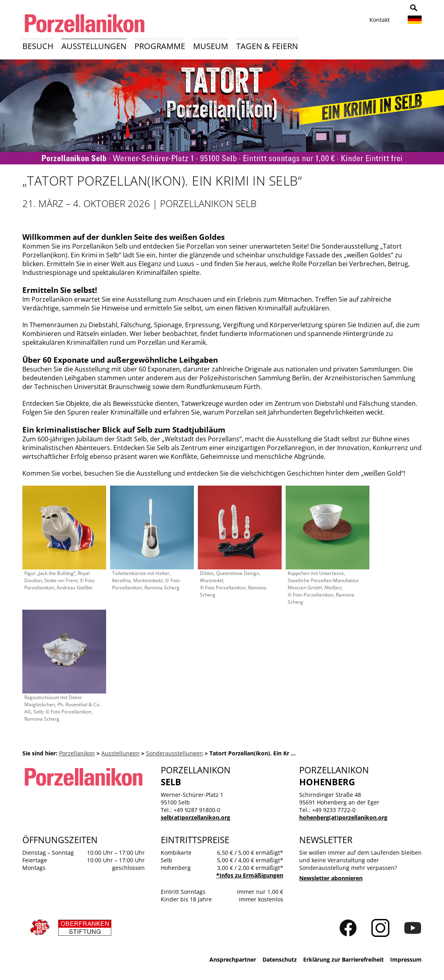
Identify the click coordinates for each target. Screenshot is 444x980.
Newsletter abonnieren (331, 878)
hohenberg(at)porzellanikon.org (343, 817)
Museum (211, 46)
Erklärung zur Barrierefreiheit (343, 959)
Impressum (406, 959)
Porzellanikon (77, 753)
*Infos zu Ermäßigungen (250, 875)
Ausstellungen (94, 46)
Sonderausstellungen (175, 753)
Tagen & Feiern (267, 46)
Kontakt (380, 20)
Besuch (38, 46)
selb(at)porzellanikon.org (195, 817)
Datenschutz (280, 959)
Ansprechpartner (233, 959)
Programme (160, 46)
